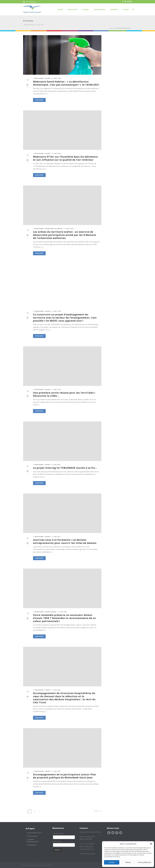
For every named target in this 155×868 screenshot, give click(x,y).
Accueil (60, 9)
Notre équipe (32, 836)
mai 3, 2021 (57, 465)
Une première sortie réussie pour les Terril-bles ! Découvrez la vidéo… (64, 394)
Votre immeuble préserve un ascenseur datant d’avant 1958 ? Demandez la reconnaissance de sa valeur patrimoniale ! (64, 618)
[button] (151, 844)
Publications (31, 845)
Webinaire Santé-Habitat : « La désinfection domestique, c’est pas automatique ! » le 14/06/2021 (66, 83)
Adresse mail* (58, 834)
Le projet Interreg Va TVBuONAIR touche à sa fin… (65, 468)
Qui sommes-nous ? (34, 833)
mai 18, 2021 (58, 153)
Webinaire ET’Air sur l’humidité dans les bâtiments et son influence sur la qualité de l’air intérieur (65, 158)
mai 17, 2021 (70, 229)
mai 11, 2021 (58, 311)
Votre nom (57, 841)
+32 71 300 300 (31, 2)
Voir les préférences (144, 862)
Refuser (128, 862)
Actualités (114, 9)
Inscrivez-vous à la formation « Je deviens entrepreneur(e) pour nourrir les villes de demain (65, 541)
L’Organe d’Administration (32, 840)
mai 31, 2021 (58, 78)
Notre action (73, 9)
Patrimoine (53, 612)
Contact (126, 9)
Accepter (112, 862)
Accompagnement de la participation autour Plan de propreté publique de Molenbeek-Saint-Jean (65, 776)
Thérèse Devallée (39, 78)
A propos (86, 9)
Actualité (47, 78)
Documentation (100, 9)
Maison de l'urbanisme (56, 229)
